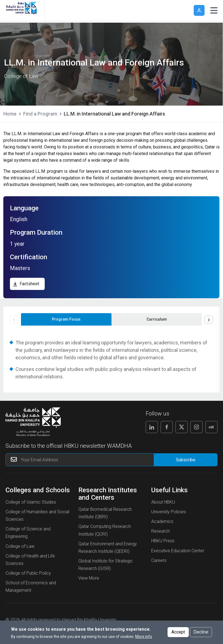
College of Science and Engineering (28, 533)
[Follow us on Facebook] (167, 427)
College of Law (20, 546)
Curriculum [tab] (157, 319)
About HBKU (163, 502)
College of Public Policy (28, 573)
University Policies (169, 512)
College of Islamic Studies (31, 502)
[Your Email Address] (87, 460)
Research (160, 531)
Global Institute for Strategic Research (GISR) (106, 565)
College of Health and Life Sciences (30, 560)
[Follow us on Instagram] (197, 427)
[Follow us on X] (182, 427)
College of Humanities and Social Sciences (37, 515)
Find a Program (40, 114)
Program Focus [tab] (66, 319)
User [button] (199, 10)
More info (144, 638)
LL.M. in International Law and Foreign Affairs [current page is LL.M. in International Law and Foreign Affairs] (114, 114)
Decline (201, 634)
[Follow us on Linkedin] (152, 427)
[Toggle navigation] (214, 11)
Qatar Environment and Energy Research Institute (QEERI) (108, 548)
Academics (162, 521)
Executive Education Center (178, 551)
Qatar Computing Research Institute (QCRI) (105, 530)
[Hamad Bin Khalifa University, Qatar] (20, 10)
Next (209, 320)
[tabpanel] (111, 360)
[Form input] (185, 460)
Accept (178, 634)
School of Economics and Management (31, 587)
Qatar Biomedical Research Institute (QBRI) (105, 513)
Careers (159, 560)
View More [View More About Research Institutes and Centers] (89, 578)
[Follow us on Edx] (211, 427)
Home (10, 114)
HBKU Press (163, 541)
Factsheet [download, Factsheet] (29, 284)
